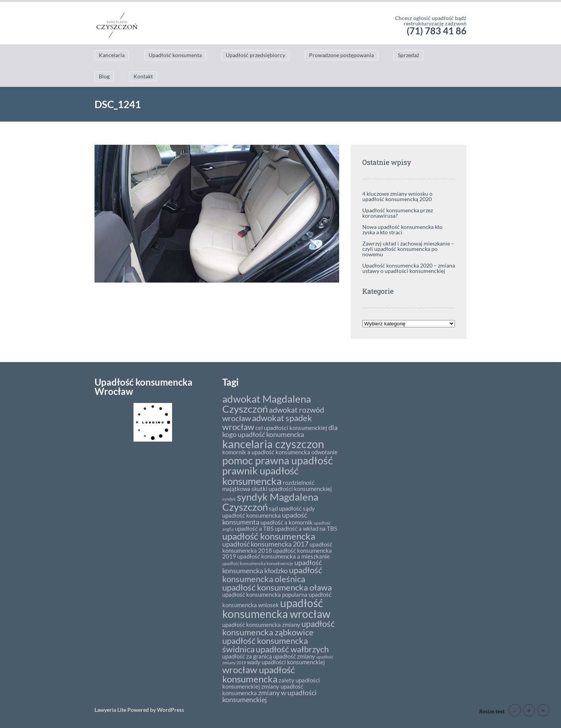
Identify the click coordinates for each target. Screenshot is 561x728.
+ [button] (529, 710)
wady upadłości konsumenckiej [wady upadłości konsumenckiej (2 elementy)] (286, 662)
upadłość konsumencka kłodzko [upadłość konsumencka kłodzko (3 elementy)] (272, 567)
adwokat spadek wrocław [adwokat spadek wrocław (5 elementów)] (267, 422)
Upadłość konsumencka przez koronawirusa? (398, 213)
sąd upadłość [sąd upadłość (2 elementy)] (285, 508)
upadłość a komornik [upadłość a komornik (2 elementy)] (286, 522)
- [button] (515, 710)
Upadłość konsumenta (175, 55)
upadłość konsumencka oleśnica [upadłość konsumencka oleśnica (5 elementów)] (272, 574)
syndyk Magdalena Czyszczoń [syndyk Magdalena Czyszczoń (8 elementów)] (270, 502)
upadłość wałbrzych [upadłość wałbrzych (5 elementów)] (292, 649)
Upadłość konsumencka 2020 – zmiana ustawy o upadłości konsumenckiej (409, 268)
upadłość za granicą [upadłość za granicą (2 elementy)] (247, 656)
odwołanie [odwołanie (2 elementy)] (324, 452)
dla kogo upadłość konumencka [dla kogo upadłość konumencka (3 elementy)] (280, 431)
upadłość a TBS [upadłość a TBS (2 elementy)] (254, 528)
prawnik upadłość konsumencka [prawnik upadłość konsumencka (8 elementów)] (260, 476)
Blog (104, 76)
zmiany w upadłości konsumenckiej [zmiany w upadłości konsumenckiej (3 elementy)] (270, 696)
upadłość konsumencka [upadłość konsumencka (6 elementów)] (269, 536)
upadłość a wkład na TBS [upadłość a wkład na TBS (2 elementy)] (306, 528)
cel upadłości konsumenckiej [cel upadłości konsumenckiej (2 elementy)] (291, 428)
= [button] (543, 710)
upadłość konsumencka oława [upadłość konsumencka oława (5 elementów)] (277, 587)
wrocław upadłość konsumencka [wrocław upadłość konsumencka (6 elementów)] (259, 674)
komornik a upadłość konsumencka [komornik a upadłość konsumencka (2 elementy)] (266, 452)
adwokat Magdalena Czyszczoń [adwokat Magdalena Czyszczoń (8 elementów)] (267, 404)
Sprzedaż (408, 55)
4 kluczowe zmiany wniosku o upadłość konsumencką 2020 (397, 196)
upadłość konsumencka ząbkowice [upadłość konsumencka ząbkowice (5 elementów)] (278, 628)
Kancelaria (112, 55)
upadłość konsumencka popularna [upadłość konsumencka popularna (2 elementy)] (265, 594)
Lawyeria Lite (111, 710)
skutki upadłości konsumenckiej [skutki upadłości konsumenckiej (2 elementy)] (292, 489)
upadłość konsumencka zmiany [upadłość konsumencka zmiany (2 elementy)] (261, 625)
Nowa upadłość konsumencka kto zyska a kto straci (402, 229)
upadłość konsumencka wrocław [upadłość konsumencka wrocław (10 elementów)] (276, 608)
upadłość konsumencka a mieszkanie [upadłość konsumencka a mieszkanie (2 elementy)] (284, 556)
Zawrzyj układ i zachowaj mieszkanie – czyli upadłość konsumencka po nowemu (408, 249)
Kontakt (143, 76)
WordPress (170, 710)
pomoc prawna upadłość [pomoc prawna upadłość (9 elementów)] (278, 460)
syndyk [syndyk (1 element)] (229, 499)
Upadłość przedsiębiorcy (255, 55)
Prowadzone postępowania (341, 55)
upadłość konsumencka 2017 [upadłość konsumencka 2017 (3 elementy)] (265, 544)
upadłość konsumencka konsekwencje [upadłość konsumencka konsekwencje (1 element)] (258, 563)
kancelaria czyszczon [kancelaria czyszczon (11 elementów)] (273, 444)
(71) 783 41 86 (437, 31)
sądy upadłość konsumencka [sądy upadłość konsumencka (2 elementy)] (269, 512)
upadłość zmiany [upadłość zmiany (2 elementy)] (294, 656)
